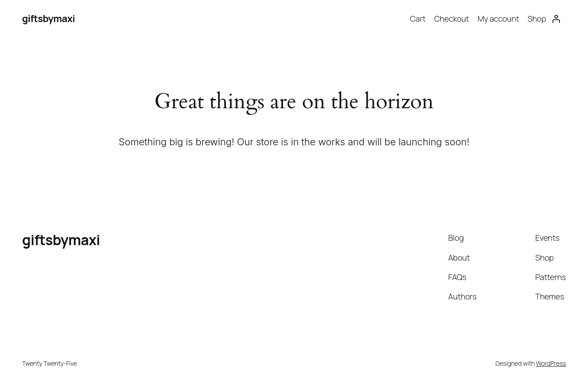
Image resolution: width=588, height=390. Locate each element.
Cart (418, 19)
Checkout (451, 19)
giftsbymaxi (49, 19)
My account (498, 19)
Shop (537, 19)
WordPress (551, 363)
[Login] (556, 19)
